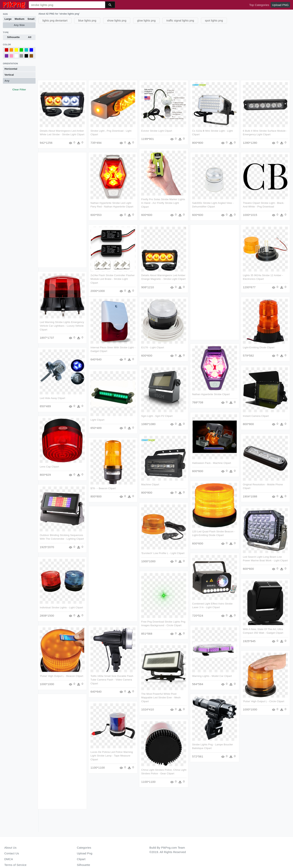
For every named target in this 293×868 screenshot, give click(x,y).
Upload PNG (280, 5)
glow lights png (146, 21)
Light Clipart (113, 417)
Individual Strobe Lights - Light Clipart (61, 604)
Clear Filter (19, 90)
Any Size (19, 25)
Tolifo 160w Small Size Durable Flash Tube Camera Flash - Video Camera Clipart (127, 676)
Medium (20, 19)
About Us (11, 848)
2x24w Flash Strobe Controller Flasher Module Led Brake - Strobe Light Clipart (113, 278)
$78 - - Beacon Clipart (118, 485)
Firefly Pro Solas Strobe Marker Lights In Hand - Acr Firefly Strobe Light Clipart (163, 202)
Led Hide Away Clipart (52, 396)
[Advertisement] (154, 51)
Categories (84, 848)
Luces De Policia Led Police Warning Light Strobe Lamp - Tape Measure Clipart (127, 751)
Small (31, 19)
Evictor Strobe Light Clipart (157, 131)
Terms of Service (15, 865)
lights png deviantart (55, 21)
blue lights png (87, 21)
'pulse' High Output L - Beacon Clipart (61, 672)
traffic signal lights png (180, 21)
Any (7, 81)
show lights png (117, 21)
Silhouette (13, 37)
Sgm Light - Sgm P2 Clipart (187, 414)
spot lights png (214, 21)
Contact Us (12, 853)
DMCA (9, 859)
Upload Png (85, 853)
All (30, 37)
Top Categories (259, 5)
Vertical (9, 75)
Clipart (81, 859)
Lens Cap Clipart (49, 464)
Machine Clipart (181, 482)
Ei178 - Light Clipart (183, 346)
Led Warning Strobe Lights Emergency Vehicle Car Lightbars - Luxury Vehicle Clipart (62, 325)
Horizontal (11, 69)
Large (8, 19)
